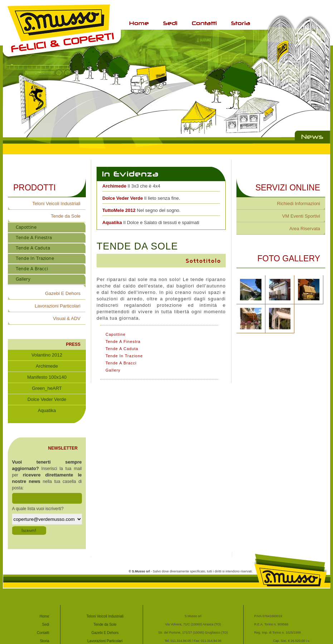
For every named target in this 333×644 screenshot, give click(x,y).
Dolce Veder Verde (47, 399)
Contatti (204, 23)
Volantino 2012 (47, 355)
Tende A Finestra (34, 238)
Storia (241, 23)
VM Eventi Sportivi (301, 216)
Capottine (26, 227)
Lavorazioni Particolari (58, 306)
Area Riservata (305, 229)
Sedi (170, 23)
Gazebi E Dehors (63, 293)
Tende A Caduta (33, 248)
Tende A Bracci (32, 269)
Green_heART (47, 388)
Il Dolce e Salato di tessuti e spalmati (151, 222)
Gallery (23, 279)
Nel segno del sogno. (141, 210)
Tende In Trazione (35, 258)
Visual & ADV (67, 318)
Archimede (47, 366)
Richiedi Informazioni (298, 204)
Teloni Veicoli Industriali (57, 204)
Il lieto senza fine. (141, 198)
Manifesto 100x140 (47, 377)
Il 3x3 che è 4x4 (131, 186)
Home (139, 23)
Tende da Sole (66, 216)
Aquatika (47, 415)
